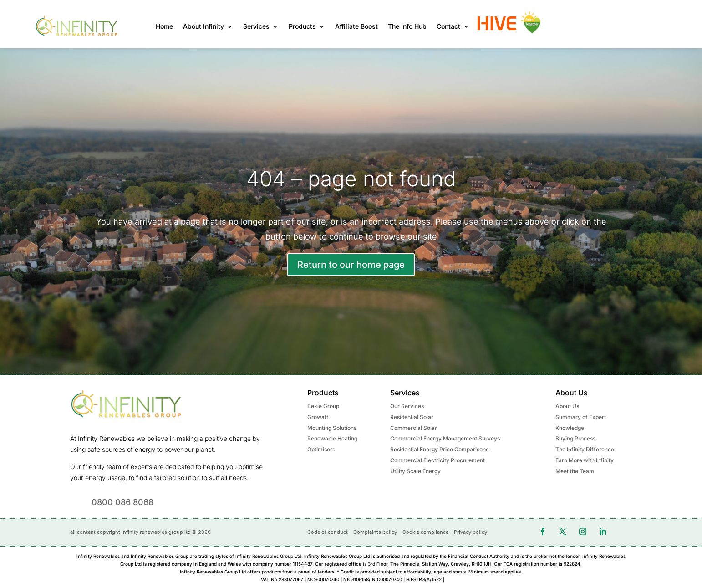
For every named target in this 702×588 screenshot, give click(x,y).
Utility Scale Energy (415, 471)
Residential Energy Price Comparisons (439, 449)
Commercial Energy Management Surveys (445, 438)
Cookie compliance (425, 532)
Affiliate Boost (356, 26)
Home (164, 26)
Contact (448, 26)
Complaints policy (375, 532)
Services (256, 26)
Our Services (407, 406)
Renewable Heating (332, 438)
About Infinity (203, 26)
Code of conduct (328, 532)
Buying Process (575, 438)
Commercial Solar (414, 428)
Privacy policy (471, 532)
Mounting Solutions (332, 428)
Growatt (318, 417)
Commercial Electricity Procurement (437, 460)
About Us (567, 406)
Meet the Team (575, 471)
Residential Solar (412, 417)
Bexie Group (323, 406)
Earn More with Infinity (585, 460)
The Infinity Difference (585, 449)
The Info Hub (407, 26)
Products (302, 26)
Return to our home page (351, 265)
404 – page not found (351, 179)
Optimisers (321, 449)
